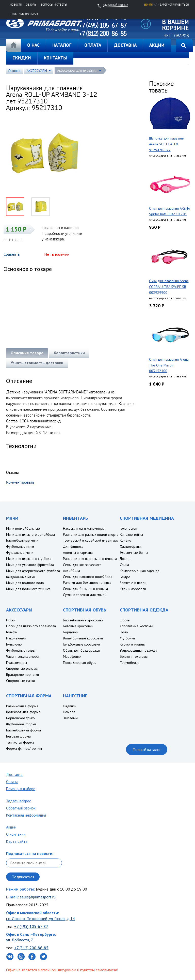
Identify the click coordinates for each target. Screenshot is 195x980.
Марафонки (72, 656)
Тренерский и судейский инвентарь (90, 540)
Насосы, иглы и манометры (84, 528)
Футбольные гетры (21, 650)
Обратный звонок (21, 808)
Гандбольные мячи (21, 577)
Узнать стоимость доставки (37, 363)
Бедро (125, 577)
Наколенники (16, 638)
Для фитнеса (73, 546)
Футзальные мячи (20, 553)
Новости (16, 5)
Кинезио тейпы (131, 534)
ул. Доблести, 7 (20, 940)
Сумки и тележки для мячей (85, 595)
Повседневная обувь (79, 663)
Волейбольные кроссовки (83, 638)
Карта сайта (17, 841)
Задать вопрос (19, 801)
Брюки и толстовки (134, 656)
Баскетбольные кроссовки (83, 620)
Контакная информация (26, 815)
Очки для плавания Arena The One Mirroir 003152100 (169, 365)
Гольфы (12, 632)
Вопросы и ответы (54, 5)
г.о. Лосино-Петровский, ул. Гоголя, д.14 (40, 918)
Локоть (125, 559)
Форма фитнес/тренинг (24, 748)
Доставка (14, 775)
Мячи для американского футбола (33, 571)
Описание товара (27, 353)
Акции (11, 827)
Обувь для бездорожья (82, 650)
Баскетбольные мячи (22, 540)
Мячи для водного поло (25, 583)
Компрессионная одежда (140, 571)
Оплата (12, 782)
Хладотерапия (131, 546)
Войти (149, 5)
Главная (13, 45)
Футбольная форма (21, 724)
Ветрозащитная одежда (139, 650)
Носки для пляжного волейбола (31, 626)
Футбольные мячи (20, 546)
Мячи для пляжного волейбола (30, 534)
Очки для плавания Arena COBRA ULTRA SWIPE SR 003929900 (169, 287)
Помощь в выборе (21, 789)
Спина (124, 565)
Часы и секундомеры (23, 656)
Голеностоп (128, 528)
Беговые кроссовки (78, 626)
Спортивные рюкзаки (22, 668)
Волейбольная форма (23, 712)
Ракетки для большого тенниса (87, 583)
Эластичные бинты (134, 553)
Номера (69, 712)
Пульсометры (17, 663)
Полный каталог (147, 749)
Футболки (127, 638)
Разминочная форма (22, 706)
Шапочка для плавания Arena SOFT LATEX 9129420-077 (167, 144)
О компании (16, 834)
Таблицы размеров (25, 14)
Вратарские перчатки (22, 675)
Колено (126, 540)
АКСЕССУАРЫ (37, 71)
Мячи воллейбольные (23, 528)
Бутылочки (14, 644)
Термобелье (130, 663)
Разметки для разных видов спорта (91, 534)
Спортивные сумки (20, 681)
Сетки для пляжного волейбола (88, 577)
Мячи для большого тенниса (28, 589)
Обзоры (31, 5)
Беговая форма (18, 736)
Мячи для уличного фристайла (30, 565)
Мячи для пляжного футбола (29, 559)
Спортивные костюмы (136, 626)
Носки (11, 620)
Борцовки (71, 632)
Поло (124, 632)
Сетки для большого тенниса (85, 589)
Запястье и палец (133, 583)
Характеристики (69, 353)
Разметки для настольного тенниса (90, 559)
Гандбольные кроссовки (82, 644)
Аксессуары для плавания (77, 70)
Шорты (125, 620)
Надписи (70, 706)
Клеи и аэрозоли (133, 589)
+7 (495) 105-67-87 (31, 926)
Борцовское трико (20, 718)
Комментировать (20, 482)
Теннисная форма (20, 742)
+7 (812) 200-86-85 (31, 948)
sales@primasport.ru (38, 897)
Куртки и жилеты (133, 644)
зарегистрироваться (174, 5)
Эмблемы (70, 718)
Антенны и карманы (78, 553)
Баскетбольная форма (23, 730)
